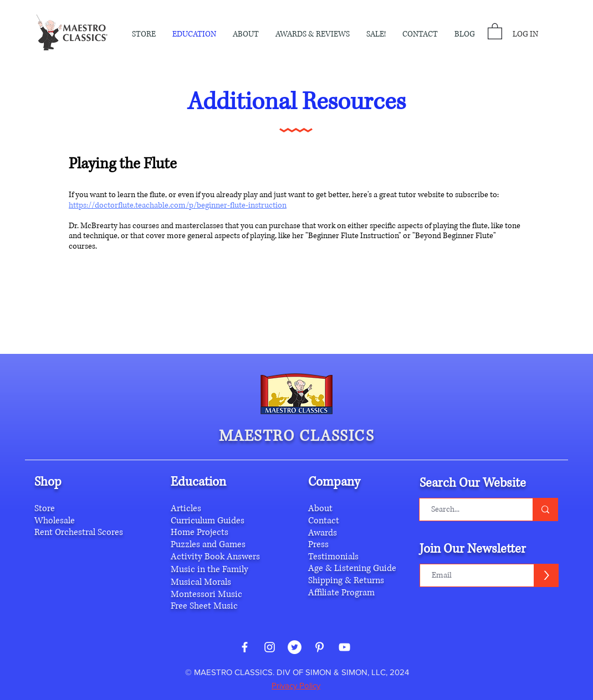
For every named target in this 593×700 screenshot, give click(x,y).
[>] (546, 575)
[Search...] (470, 509)
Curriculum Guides (208, 521)
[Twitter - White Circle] (295, 647)
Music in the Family (209, 569)
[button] (246, 34)
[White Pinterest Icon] (319, 647)
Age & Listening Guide (352, 568)
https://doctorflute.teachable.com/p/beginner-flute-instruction (178, 205)
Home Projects (200, 532)
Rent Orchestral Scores (79, 532)
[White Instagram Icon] (270, 647)
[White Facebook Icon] (245, 647)
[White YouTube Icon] (344, 647)
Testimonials (333, 557)
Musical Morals (201, 582)
